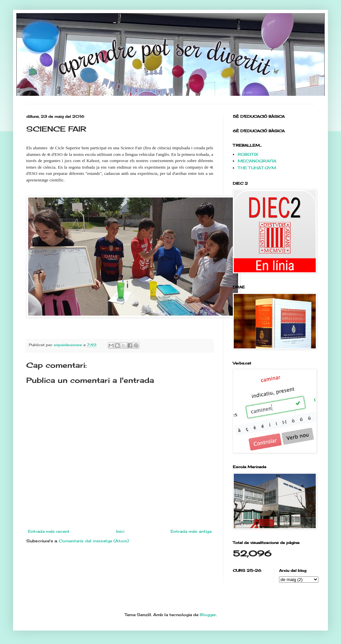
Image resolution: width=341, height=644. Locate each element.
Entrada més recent (49, 531)
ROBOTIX (248, 154)
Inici (120, 531)
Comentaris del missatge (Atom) (94, 541)
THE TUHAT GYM (257, 168)
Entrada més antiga (191, 531)
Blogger (208, 615)
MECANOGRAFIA (257, 161)
